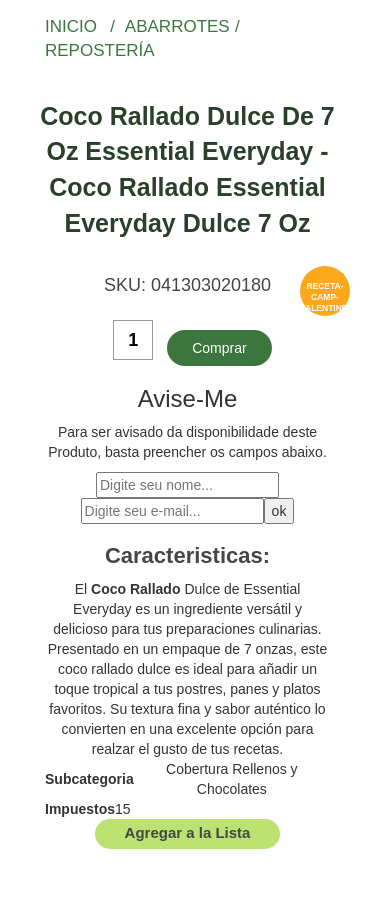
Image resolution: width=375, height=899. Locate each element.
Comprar (219, 348)
